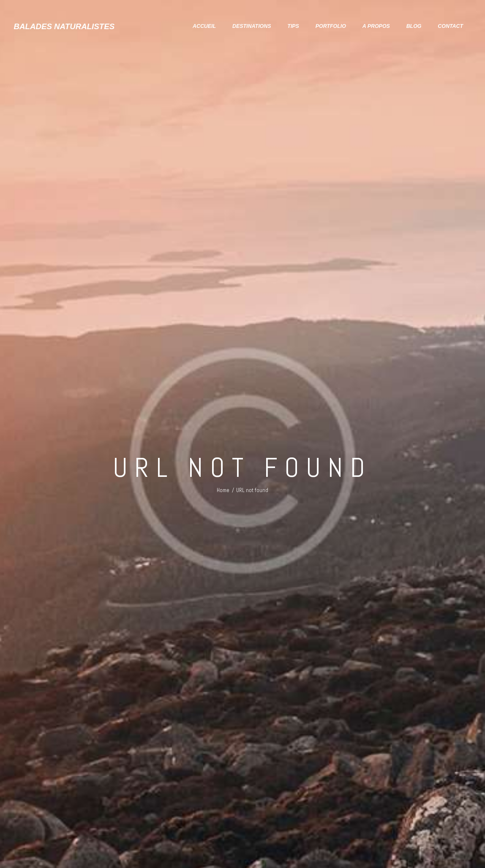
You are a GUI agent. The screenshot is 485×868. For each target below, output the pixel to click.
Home (223, 490)
